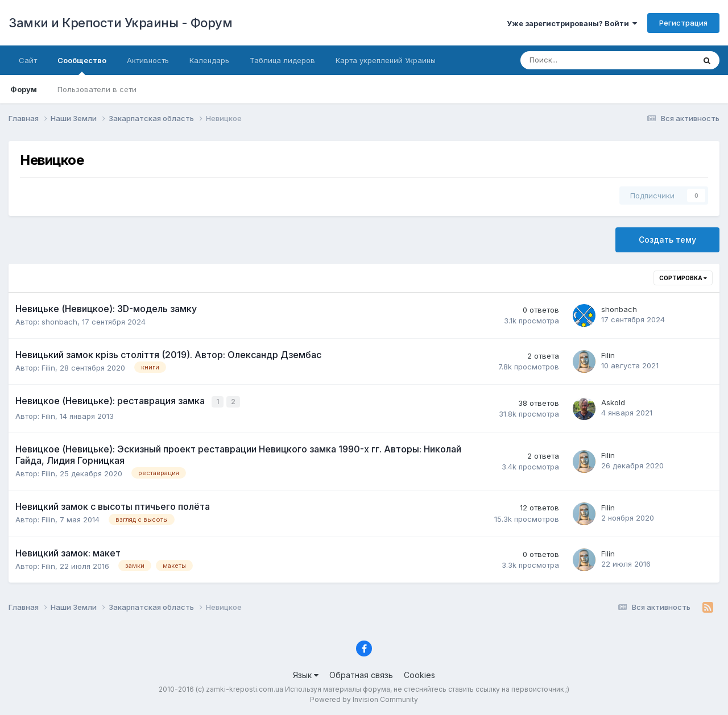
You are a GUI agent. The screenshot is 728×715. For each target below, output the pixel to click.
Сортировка (683, 278)
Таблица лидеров (282, 60)
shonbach (59, 322)
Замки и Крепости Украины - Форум (120, 23)
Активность (148, 60)
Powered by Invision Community (364, 698)
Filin (48, 368)
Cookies (419, 674)
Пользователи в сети (97, 89)
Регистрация (683, 23)
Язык (306, 674)
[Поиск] (570, 60)
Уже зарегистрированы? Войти (572, 23)
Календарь (209, 60)
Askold (613, 402)
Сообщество (82, 65)
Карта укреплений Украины (386, 60)
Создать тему (667, 240)
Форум (24, 89)
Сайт (28, 60)
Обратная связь (361, 674)
